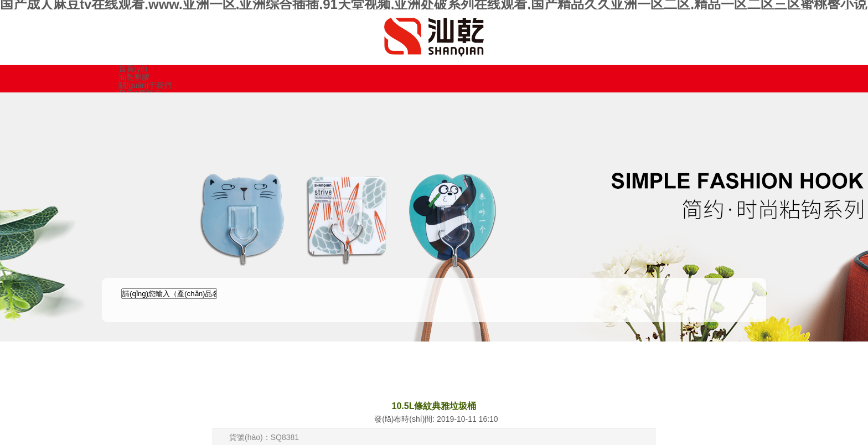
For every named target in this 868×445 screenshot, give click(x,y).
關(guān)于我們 (145, 85)
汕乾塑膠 (134, 77)
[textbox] (169, 294)
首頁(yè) (133, 69)
